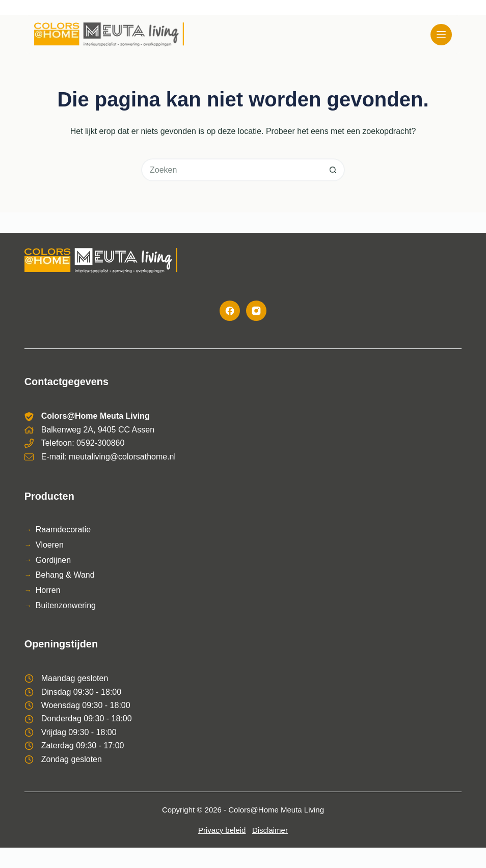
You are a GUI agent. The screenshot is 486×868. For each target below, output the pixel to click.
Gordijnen (53, 560)
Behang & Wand (65, 575)
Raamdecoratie (63, 530)
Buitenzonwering (66, 605)
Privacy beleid (222, 830)
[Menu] (441, 35)
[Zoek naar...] (232, 170)
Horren (48, 590)
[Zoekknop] (333, 170)
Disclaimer (270, 830)
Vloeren (50, 545)
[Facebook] (230, 311)
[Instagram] (256, 311)
